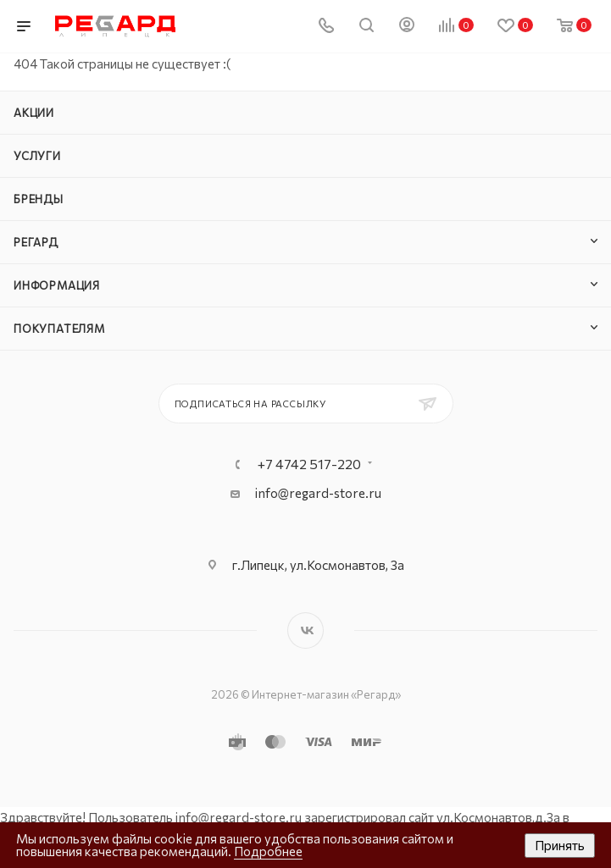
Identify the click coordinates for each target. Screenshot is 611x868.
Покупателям (59, 329)
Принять (560, 845)
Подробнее (268, 851)
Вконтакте (305, 630)
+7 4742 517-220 (309, 464)
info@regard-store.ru (318, 493)
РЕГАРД (36, 242)
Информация (57, 285)
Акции (34, 113)
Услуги (37, 156)
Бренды (39, 199)
